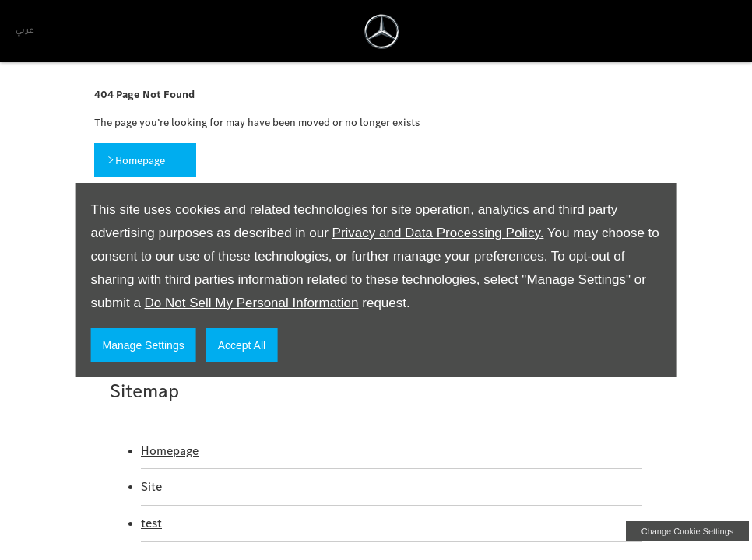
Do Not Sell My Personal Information (252, 303)
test (151, 523)
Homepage (170, 451)
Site (151, 486)
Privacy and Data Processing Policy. (438, 233)
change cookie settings (687, 531)
